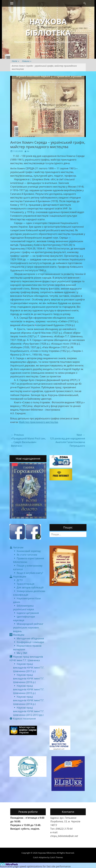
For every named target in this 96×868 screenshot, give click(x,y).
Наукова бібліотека (47, 853)
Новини (27, 61)
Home (15, 61)
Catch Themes (56, 857)
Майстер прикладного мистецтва (38, 422)
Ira (28, 151)
